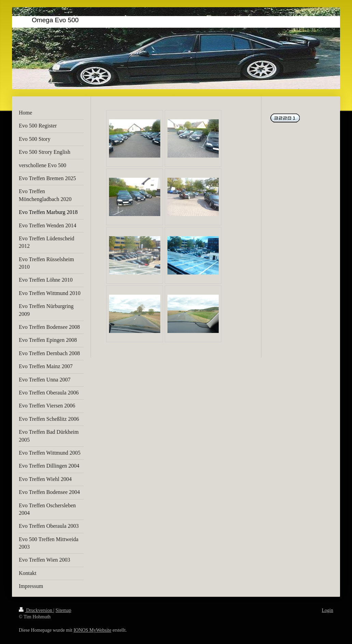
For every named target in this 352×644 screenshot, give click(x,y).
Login (328, 610)
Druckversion (36, 610)
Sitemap (64, 610)
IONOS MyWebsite (92, 630)
